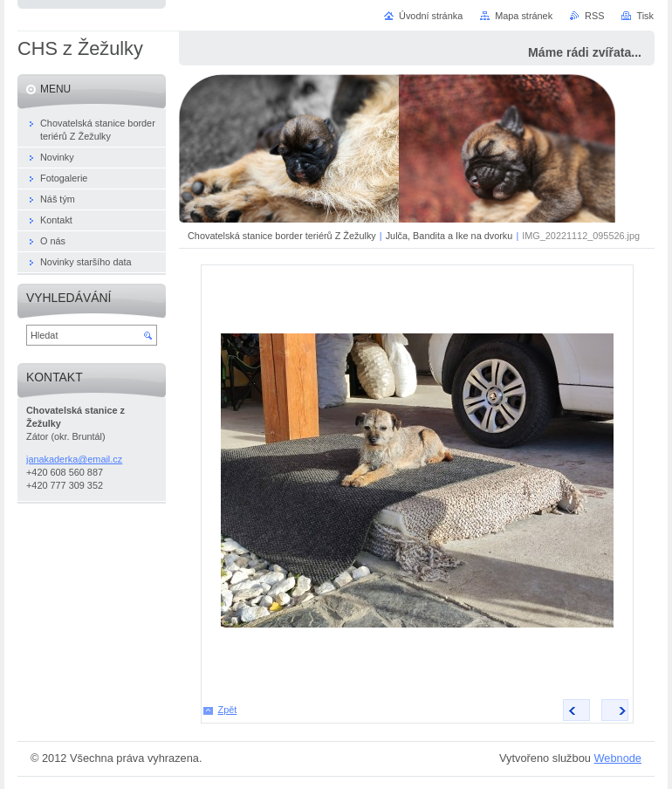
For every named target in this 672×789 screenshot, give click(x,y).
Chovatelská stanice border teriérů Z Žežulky (282, 236)
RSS (594, 16)
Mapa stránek (524, 16)
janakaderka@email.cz (74, 459)
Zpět (228, 710)
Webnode (617, 758)
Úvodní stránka (431, 16)
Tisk (645, 16)
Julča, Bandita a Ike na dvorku (449, 236)
